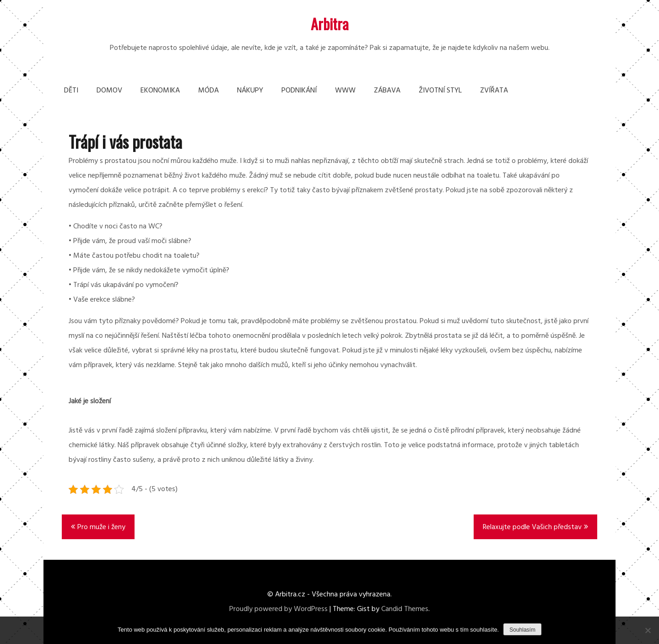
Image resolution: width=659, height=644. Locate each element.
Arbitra (330, 24)
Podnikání (299, 91)
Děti (71, 91)
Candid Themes (405, 609)
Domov (109, 91)
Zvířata (494, 91)
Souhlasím (522, 630)
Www (345, 91)
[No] (648, 630)
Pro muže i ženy (101, 527)
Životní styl (440, 91)
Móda (208, 91)
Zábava (387, 91)
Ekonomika (160, 91)
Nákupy (250, 91)
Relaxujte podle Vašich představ (532, 527)
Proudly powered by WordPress (278, 609)
